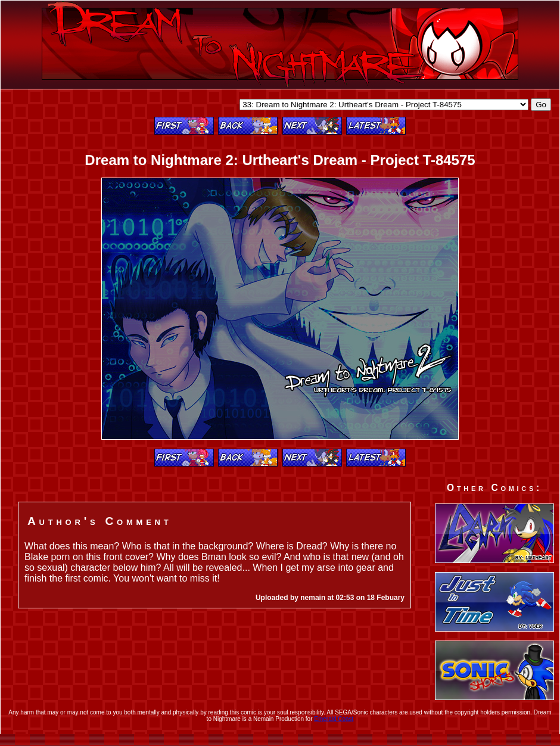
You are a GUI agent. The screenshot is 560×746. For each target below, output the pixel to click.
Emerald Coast (334, 719)
